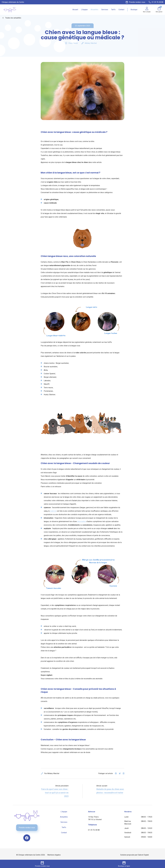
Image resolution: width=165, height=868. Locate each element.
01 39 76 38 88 (94, 830)
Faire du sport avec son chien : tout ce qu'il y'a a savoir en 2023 (55, 793)
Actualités (94, 10)
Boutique (134, 10)
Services (105, 10)
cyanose (53, 511)
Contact (121, 10)
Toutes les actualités (11, 18)
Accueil (75, 10)
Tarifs (113, 10)
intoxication (82, 521)
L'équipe (84, 10)
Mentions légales (54, 855)
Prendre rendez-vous (27, 828)
